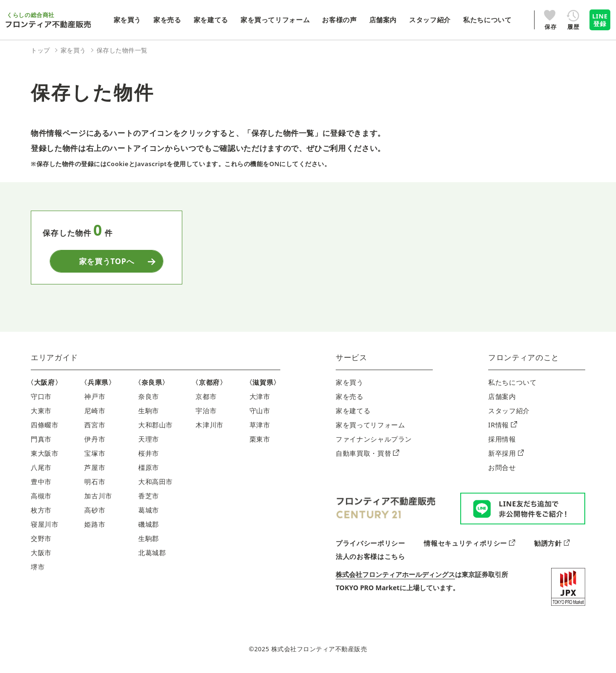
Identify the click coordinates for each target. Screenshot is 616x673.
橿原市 (149, 467)
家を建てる (353, 411)
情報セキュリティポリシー (469, 543)
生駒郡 (149, 538)
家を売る (350, 396)
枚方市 (41, 510)
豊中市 (41, 482)
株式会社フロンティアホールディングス (395, 574)
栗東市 (260, 439)
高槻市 (41, 496)
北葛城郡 (152, 553)
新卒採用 (506, 453)
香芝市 (149, 496)
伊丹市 (95, 439)
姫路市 (95, 524)
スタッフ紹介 (509, 411)
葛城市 (149, 510)
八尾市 (41, 467)
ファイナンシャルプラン (374, 439)
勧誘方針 (552, 543)
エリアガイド (54, 357)
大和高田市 (156, 482)
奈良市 (149, 396)
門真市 (41, 439)
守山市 (260, 411)
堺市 (38, 567)
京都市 (206, 396)
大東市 (41, 411)
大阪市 (41, 553)
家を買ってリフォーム (370, 425)
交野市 (41, 538)
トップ (40, 50)
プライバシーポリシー (370, 543)
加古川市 (98, 496)
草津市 (260, 425)
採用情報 (502, 439)
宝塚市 (95, 453)
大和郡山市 (156, 425)
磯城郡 (149, 524)
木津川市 (210, 425)
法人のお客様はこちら (370, 556)
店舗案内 (502, 396)
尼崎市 (95, 411)
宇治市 (206, 411)
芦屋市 (95, 467)
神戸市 (95, 396)
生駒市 (149, 411)
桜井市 (149, 453)
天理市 (149, 439)
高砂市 (95, 510)
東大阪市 (45, 453)
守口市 (41, 396)
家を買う (350, 382)
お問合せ (502, 467)
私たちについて (512, 382)
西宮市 (95, 425)
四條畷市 (45, 425)
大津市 (260, 396)
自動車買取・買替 (367, 453)
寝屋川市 (45, 524)
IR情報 (503, 425)
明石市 (95, 482)
